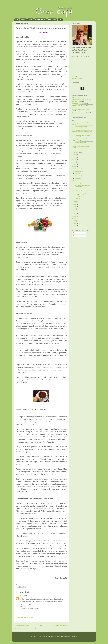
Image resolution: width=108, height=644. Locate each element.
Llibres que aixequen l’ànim (79, 113)
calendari (23, 20)
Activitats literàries (40, 20)
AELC (60, 20)
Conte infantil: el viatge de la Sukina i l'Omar (82, 194)
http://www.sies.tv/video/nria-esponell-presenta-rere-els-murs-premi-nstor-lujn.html (81, 146)
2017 (75, 204)
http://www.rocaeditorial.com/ (79, 142)
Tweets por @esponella (77, 78)
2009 (75, 221)
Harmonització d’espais (77, 103)
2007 (75, 226)
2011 (75, 216)
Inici (41, 625)
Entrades (76, 233)
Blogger (75, 636)
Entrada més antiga (61, 625)
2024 (75, 157)
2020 (75, 167)
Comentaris (76, 236)
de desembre (78, 169)
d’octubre (77, 174)
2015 (75, 209)
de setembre (78, 176)
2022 (75, 162)
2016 (75, 207)
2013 (75, 211)
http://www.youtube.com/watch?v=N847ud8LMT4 (80, 140)
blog (17, 20)
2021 (75, 164)
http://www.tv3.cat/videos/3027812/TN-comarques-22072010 (81, 136)
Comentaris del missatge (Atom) (31, 629)
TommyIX (59, 636)
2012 (75, 214)
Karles (22, 596)
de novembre (78, 171)
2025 (75, 155)
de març (77, 183)
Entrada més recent (22, 625)
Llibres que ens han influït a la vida (80, 109)
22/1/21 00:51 (23, 614)
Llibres (30, 20)
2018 (75, 202)
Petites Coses (52, 20)
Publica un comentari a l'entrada (26, 618)
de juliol (77, 178)
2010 (75, 218)
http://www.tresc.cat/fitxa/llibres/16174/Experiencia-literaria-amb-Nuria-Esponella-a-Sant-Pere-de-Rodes (82, 132)
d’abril (77, 181)
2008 (75, 223)
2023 (75, 160)
